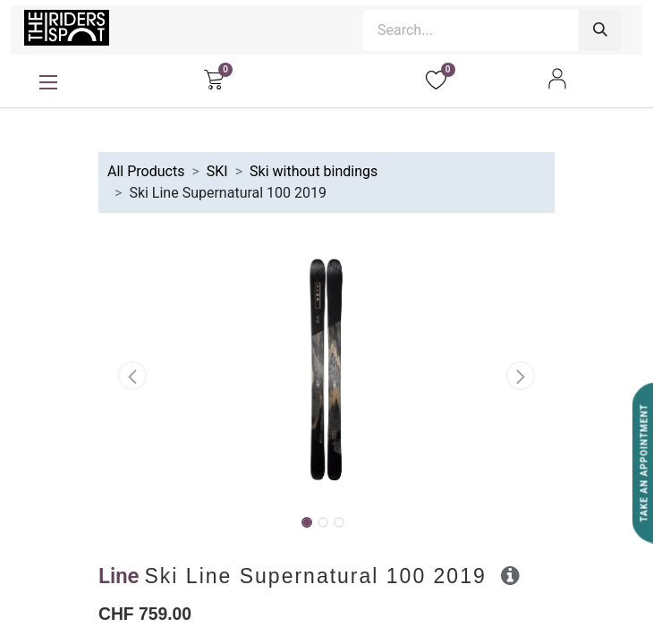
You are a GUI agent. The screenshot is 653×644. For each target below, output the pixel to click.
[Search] (600, 30)
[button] (133, 376)
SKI (217, 171)
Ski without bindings (314, 171)
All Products (146, 171)
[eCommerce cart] (213, 79)
